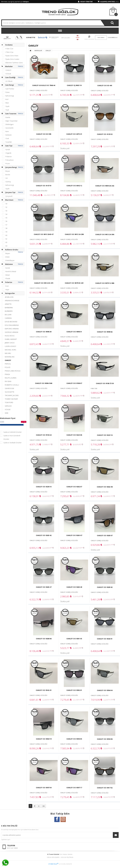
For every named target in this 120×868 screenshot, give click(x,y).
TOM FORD (9, 402)
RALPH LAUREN (11, 378)
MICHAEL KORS (10, 350)
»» (44, 806)
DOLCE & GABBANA (101, 38)
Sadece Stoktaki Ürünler (12, 443)
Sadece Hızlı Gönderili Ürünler (12, 437)
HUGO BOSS (10, 336)
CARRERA (77, 38)
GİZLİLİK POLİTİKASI (67, 857)
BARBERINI (42, 38)
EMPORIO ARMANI (113, 38)
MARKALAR (38, 51)
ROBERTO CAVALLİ (12, 385)
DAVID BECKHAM (89, 38)
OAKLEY (8, 360)
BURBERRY (54, 38)
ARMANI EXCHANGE (19, 38)
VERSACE (8, 406)
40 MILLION (7, 38)
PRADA (7, 374)
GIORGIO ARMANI (11, 332)
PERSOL (8, 364)
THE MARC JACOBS (12, 395)
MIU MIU (8, 353)
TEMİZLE (20, 66)
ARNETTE (31, 38)
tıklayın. (26, 2)
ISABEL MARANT (11, 339)
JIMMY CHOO (10, 343)
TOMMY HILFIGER (11, 399)
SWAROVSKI (9, 388)
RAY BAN (8, 381)
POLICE (8, 367)
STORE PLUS (53, 864)
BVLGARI (66, 38)
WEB (6, 413)
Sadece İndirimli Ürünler (13, 432)
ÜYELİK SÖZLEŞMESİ (53, 857)
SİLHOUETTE (10, 392)
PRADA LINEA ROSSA (13, 371)
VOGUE (8, 409)
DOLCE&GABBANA (12, 325)
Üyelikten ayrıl (6, 839)
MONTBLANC (10, 357)
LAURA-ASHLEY (10, 346)
